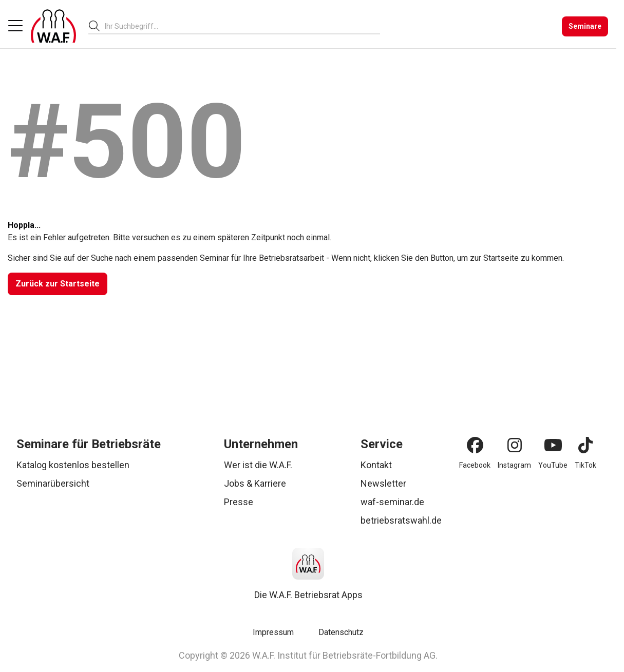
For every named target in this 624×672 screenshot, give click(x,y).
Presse (239, 502)
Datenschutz (341, 632)
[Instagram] (515, 445)
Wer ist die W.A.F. (258, 465)
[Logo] (53, 26)
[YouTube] (553, 445)
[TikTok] (585, 445)
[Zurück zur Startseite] (58, 284)
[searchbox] (238, 26)
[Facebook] (475, 445)
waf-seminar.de (392, 502)
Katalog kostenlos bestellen (73, 465)
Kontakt (376, 465)
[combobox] (242, 26)
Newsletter (383, 483)
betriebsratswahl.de (401, 520)
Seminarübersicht (53, 483)
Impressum (273, 632)
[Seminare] (585, 26)
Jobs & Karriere (255, 483)
